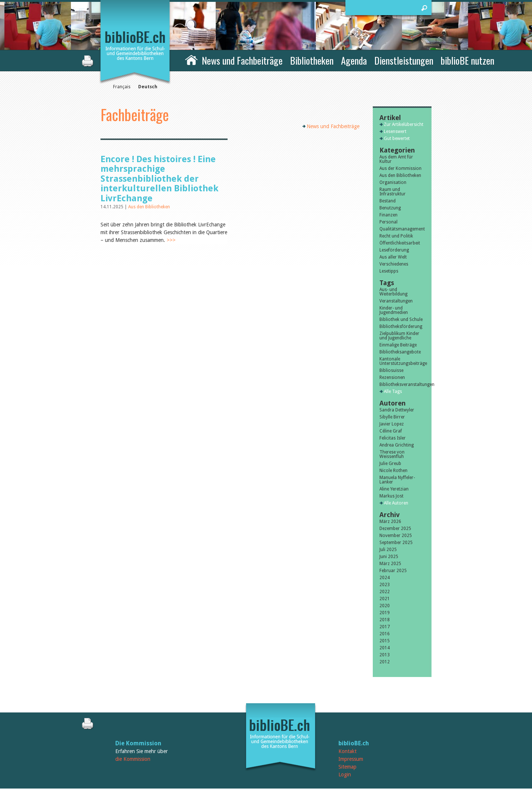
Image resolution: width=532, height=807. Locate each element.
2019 (385, 613)
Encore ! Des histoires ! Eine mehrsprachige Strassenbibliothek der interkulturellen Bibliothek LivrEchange (159, 179)
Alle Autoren (396, 503)
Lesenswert (395, 131)
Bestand (388, 201)
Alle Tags (393, 391)
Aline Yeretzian (394, 489)
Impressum (351, 759)
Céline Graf (391, 431)
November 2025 (396, 536)
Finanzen (388, 215)
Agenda (354, 60)
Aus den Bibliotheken (149, 207)
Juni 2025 (389, 557)
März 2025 (390, 564)
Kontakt (347, 751)
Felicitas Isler (393, 438)
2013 (385, 655)
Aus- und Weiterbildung (393, 292)
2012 (385, 662)
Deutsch (148, 87)
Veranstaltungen (396, 301)
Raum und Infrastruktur (393, 192)
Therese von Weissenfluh (392, 454)
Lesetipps (389, 271)
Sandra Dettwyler (397, 410)
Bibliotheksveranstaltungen (402, 384)
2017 (385, 627)
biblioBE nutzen (468, 60)
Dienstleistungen (404, 60)
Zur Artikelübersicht (404, 124)
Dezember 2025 (395, 529)
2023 (385, 585)
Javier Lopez (392, 424)
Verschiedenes (394, 264)
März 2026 (390, 522)
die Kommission (133, 759)
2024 (385, 578)
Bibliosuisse (391, 370)
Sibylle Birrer (392, 417)
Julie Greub (390, 464)
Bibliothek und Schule (401, 319)
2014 (385, 648)
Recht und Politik (396, 236)
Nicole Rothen (393, 471)
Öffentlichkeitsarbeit (400, 243)
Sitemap (347, 767)
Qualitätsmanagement (402, 229)
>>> (171, 240)
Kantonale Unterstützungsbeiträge (402, 361)
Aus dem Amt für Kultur (396, 159)
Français (122, 87)
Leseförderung (394, 250)
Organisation (393, 182)
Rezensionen (392, 377)
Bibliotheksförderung (401, 326)
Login (345, 774)
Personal (388, 222)
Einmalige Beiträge (398, 345)
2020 (385, 606)
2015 (385, 641)
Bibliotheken (312, 60)
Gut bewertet (397, 139)
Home (191, 59)
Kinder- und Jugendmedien (394, 310)
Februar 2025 (393, 571)
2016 (385, 634)
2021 (385, 599)
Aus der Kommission (400, 168)
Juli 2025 (388, 550)
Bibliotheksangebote (400, 352)
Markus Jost (391, 496)
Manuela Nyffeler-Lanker (397, 480)
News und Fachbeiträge (242, 60)
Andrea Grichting (397, 445)
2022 (385, 592)
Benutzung (390, 208)
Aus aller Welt (393, 257)
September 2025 (396, 543)
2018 (385, 620)
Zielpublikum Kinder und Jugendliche (399, 336)
